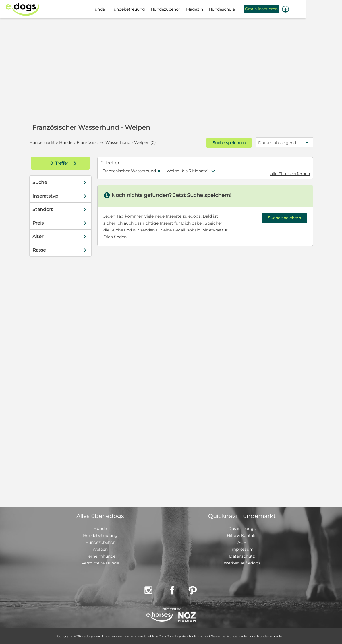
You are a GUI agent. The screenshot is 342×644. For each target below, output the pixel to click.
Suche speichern (229, 143)
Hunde (66, 142)
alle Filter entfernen (290, 174)
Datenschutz (242, 556)
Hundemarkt (42, 142)
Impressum (242, 549)
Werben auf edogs (242, 563)
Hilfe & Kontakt (242, 535)
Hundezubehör (100, 542)
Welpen (100, 549)
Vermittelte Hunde (100, 563)
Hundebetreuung (100, 535)
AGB (242, 542)
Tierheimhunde (100, 556)
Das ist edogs (242, 529)
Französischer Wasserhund (132, 171)
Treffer (65, 163)
